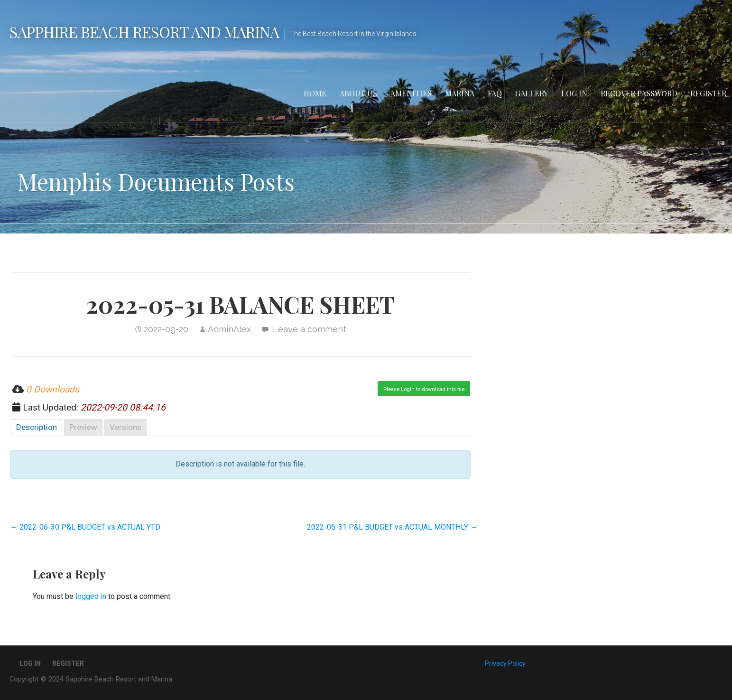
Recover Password (639, 93)
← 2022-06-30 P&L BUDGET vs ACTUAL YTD (85, 527)
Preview (83, 427)
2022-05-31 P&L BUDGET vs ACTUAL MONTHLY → (392, 527)
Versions (125, 427)
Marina (460, 93)
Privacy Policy (505, 663)
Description (37, 427)
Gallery (532, 93)
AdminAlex (229, 329)
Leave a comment (310, 329)
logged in (91, 596)
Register (708, 93)
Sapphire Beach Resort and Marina (144, 32)
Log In (574, 93)
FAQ (495, 93)
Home (315, 93)
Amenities (411, 93)
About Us (358, 93)
